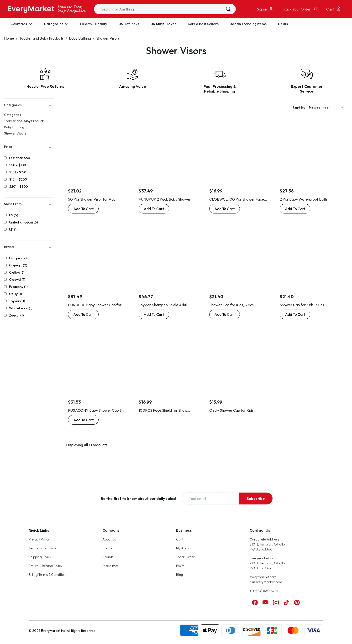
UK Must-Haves (163, 24)
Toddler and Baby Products (42, 38)
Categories (13, 115)
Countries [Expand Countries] (21, 24)
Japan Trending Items (248, 24)
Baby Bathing (80, 38)
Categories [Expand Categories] (56, 24)
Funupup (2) (18, 258)
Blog (180, 575)
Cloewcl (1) (17, 280)
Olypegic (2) (18, 265)
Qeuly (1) (16, 294)
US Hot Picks (129, 24)
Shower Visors (108, 38)
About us (109, 539)
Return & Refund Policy (45, 566)
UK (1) (13, 229)
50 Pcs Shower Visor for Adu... (93, 199)
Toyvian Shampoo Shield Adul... (164, 305)
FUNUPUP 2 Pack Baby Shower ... (166, 199)
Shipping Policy (40, 557)
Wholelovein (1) (21, 308)
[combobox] (165, 9)
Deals (283, 24)
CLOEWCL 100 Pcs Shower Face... (238, 199)
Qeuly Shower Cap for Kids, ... (234, 410)
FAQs (180, 566)
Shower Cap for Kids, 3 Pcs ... (233, 305)
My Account (185, 548)
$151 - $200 (18, 179)
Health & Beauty (94, 24)
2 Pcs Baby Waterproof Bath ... (305, 199)
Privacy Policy (39, 539)
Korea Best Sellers (203, 24)
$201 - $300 (18, 187)
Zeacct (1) (16, 315)
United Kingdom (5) (24, 222)
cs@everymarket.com (266, 582)
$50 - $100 (18, 165)
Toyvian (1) (17, 301)
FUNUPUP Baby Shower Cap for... (96, 305)
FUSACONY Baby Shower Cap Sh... (97, 410)
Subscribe (256, 499)
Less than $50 (20, 158)
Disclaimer (110, 566)
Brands (108, 557)
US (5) (14, 215)
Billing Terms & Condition (47, 575)
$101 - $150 (18, 172)
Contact (109, 548)
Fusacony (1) (18, 287)
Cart (180, 539)
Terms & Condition (42, 548)
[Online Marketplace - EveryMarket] (47, 9)
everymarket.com (263, 577)
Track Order (185, 557)
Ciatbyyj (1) (17, 272)
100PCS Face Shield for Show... (164, 410)
